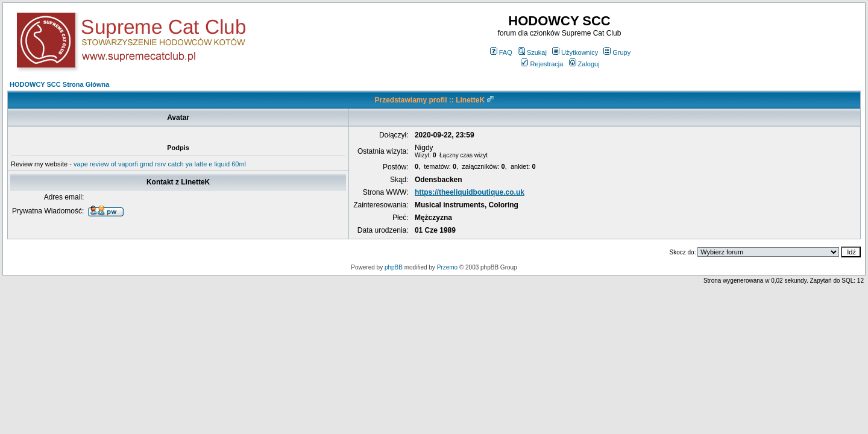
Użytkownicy (575, 52)
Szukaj (532, 52)
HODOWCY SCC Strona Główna (59, 84)
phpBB (394, 267)
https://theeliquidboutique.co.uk (470, 192)
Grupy (617, 52)
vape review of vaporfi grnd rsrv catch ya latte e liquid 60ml (160, 164)
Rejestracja (542, 64)
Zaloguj (584, 64)
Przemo (447, 267)
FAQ (501, 52)
